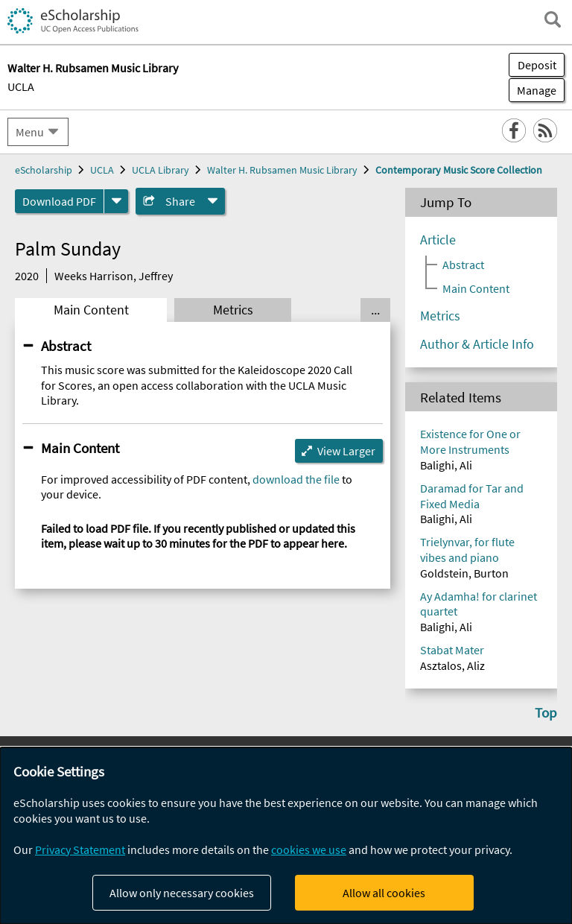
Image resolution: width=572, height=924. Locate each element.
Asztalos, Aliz (452, 665)
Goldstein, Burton (464, 573)
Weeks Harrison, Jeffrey (114, 276)
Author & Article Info (477, 344)
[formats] (116, 201)
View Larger (346, 451)
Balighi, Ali (446, 465)
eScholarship (44, 170)
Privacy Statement (80, 849)
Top (546, 712)
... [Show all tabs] (375, 310)
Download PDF (59, 201)
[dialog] (286, 836)
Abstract (66, 346)
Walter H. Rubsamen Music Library (282, 170)
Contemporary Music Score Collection (459, 170)
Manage (533, 90)
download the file (296, 479)
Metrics (233, 310)
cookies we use (309, 849)
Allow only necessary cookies (182, 893)
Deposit (537, 65)
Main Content (91, 310)
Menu (30, 132)
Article (438, 240)
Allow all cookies (384, 893)
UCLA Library (161, 170)
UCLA (21, 86)
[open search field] (553, 19)
